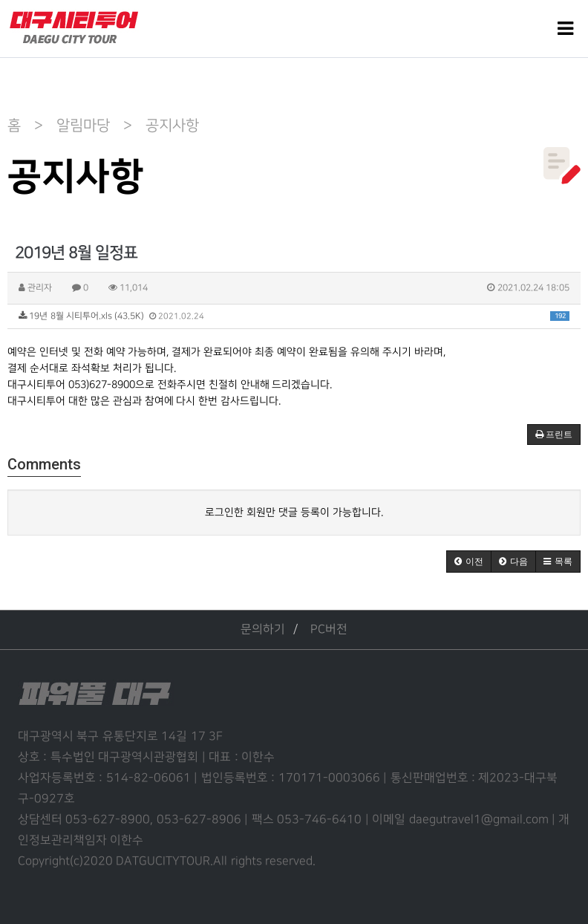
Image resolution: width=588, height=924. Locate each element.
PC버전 (329, 629)
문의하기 (263, 629)
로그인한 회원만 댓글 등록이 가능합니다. (294, 512)
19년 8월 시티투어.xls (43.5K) (294, 316)
